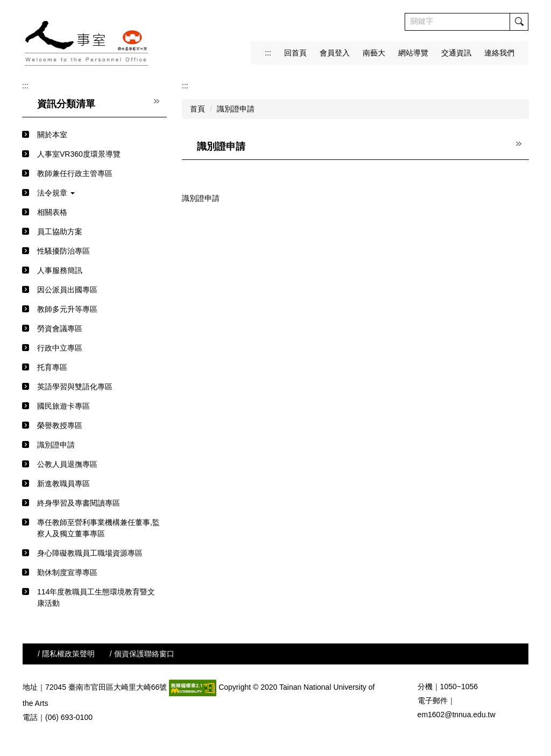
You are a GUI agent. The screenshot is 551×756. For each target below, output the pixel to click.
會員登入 (335, 53)
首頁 (197, 109)
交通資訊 (456, 53)
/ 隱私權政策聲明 (66, 654)
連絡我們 (499, 53)
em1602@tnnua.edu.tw (457, 715)
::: (268, 53)
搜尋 (519, 22)
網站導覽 (413, 53)
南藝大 (374, 53)
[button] (94, 193)
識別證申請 (236, 109)
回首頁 (295, 53)
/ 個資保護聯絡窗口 (142, 654)
